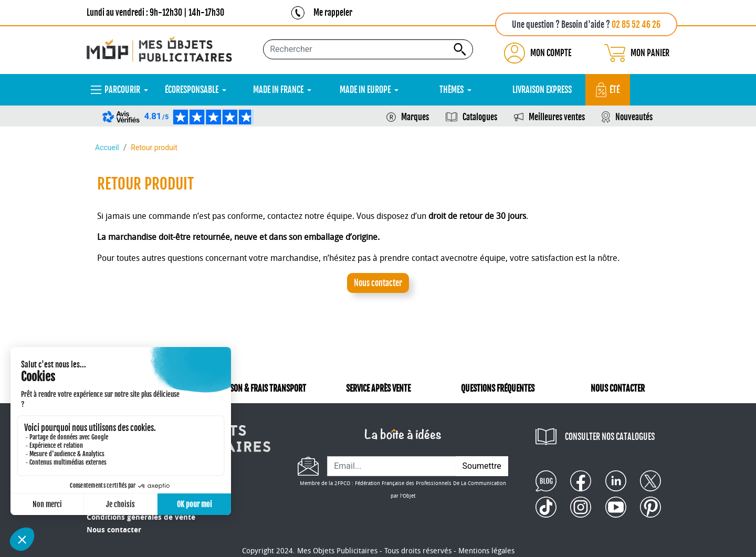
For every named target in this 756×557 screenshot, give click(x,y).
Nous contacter (378, 283)
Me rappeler (333, 13)
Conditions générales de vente (141, 517)
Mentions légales (486, 551)
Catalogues (480, 117)
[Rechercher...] (368, 49)
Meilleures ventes (557, 117)
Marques (415, 117)
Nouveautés (634, 117)
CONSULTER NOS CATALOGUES (610, 437)
